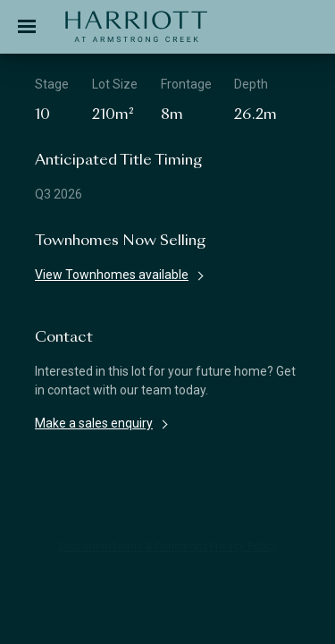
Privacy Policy (243, 547)
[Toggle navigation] (27, 27)
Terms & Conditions (160, 547)
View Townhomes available (112, 275)
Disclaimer (85, 547)
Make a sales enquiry (94, 423)
